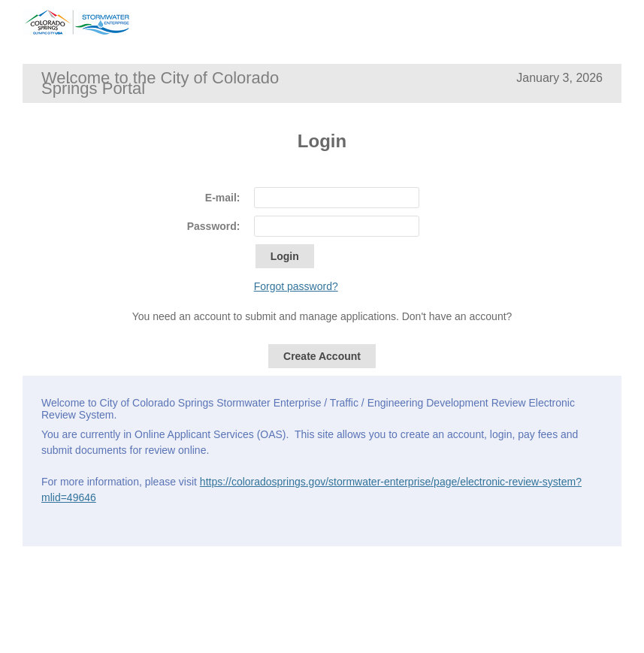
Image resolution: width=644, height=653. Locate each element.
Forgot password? (296, 286)
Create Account (322, 356)
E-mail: (223, 198)
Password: (214, 226)
